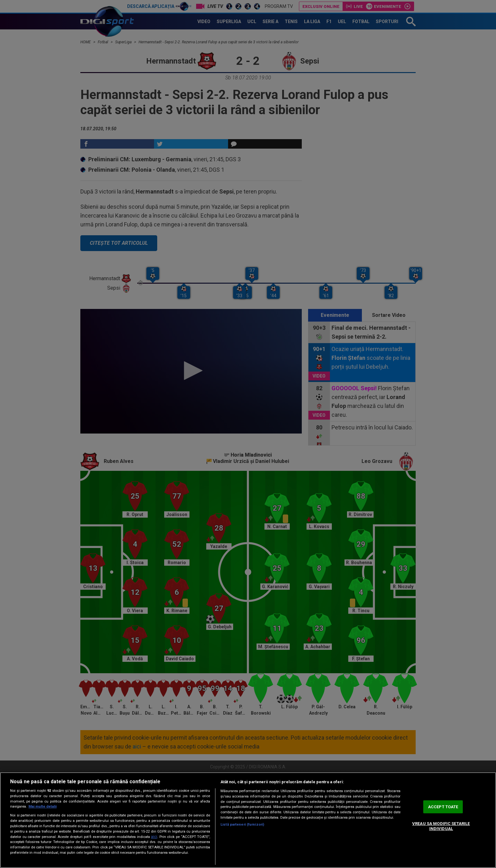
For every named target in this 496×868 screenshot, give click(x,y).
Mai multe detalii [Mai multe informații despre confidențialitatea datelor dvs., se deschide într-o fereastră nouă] (43, 806)
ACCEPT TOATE (443, 807)
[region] (248, 820)
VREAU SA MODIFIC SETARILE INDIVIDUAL (441, 826)
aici (154, 837)
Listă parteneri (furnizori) (242, 825)
